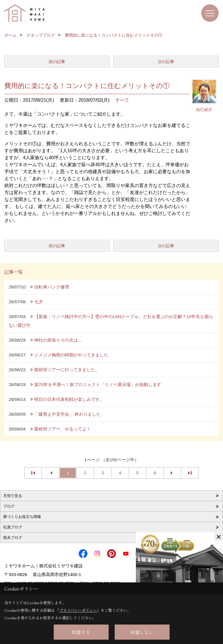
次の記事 (166, 62)
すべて (122, 100)
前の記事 (57, 62)
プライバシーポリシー (78, 610)
